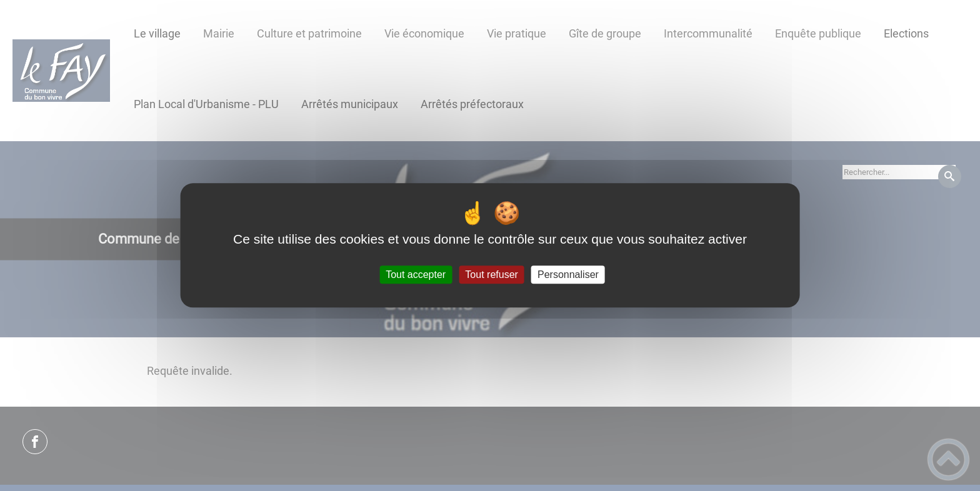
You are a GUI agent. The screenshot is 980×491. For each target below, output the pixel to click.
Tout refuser (491, 275)
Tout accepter (416, 275)
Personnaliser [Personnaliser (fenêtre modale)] (568, 275)
